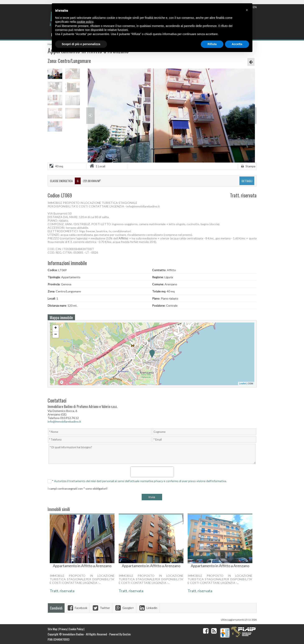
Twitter (101, 608)
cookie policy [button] (85, 22)
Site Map (52, 629)
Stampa (248, 166)
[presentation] (152, 472)
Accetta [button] (237, 44)
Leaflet (242, 384)
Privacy (63, 629)
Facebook (77, 608)
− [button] (55, 335)
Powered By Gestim (120, 634)
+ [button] (55, 328)
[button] (247, 10)
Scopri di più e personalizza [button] (81, 44)
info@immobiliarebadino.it (64, 421)
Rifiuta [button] (212, 44)
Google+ (124, 608)
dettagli (247, 181)
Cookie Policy (76, 629)
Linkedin (148, 608)
